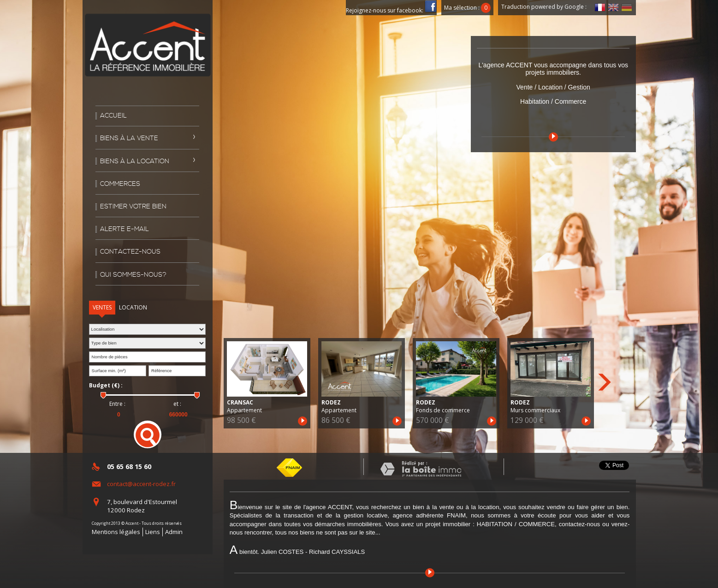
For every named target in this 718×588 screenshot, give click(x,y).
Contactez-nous (130, 252)
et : (177, 404)
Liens (153, 532)
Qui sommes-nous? (133, 275)
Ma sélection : (468, 8)
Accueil (113, 116)
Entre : (117, 404)
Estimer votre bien (133, 207)
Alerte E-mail (125, 229)
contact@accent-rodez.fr (141, 484)
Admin (174, 532)
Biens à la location (135, 161)
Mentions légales (116, 532)
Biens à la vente (129, 138)
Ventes (102, 307)
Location (133, 307)
